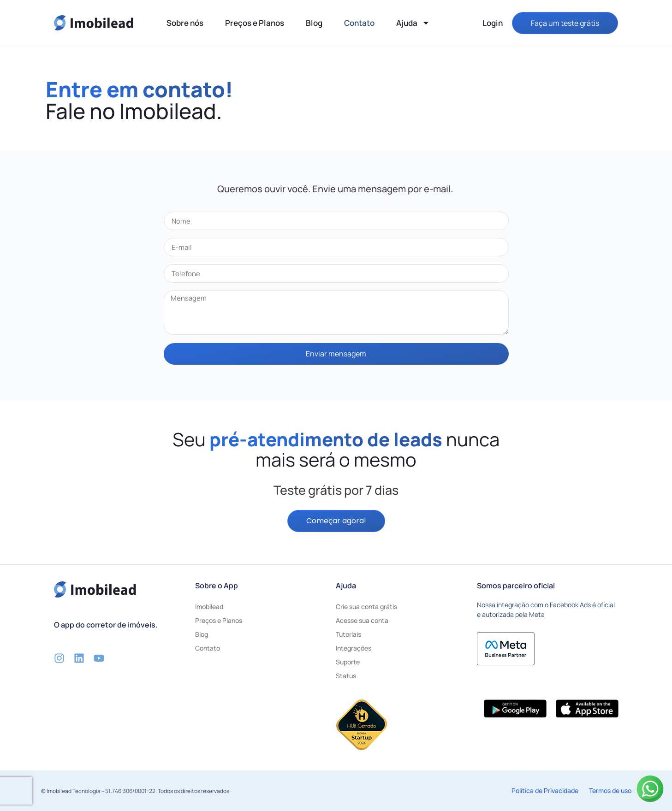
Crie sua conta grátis (366, 607)
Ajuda (413, 23)
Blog (314, 23)
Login (493, 23)
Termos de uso (610, 790)
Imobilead (209, 607)
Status (346, 676)
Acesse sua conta (362, 620)
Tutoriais (348, 634)
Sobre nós (185, 23)
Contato (359, 23)
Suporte (348, 662)
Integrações (354, 648)
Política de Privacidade (545, 790)
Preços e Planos (255, 23)
